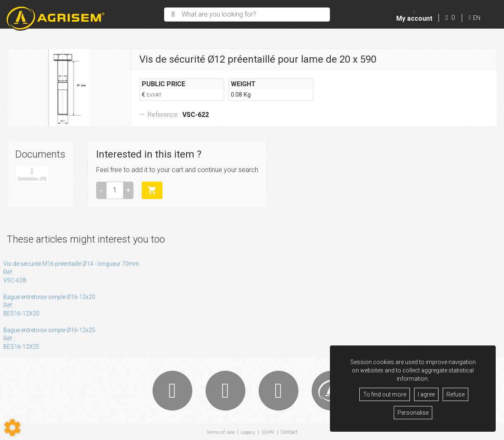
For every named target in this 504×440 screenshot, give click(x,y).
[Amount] (115, 190)
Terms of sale (220, 432)
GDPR (269, 432)
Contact (290, 432)
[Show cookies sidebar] (12, 428)
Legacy (248, 432)
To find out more (385, 394)
